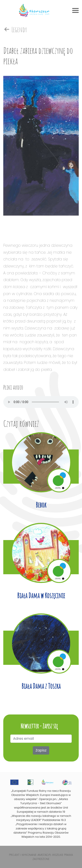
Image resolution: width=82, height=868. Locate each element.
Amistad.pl (44, 855)
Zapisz (41, 750)
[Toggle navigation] (75, 10)
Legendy (15, 30)
